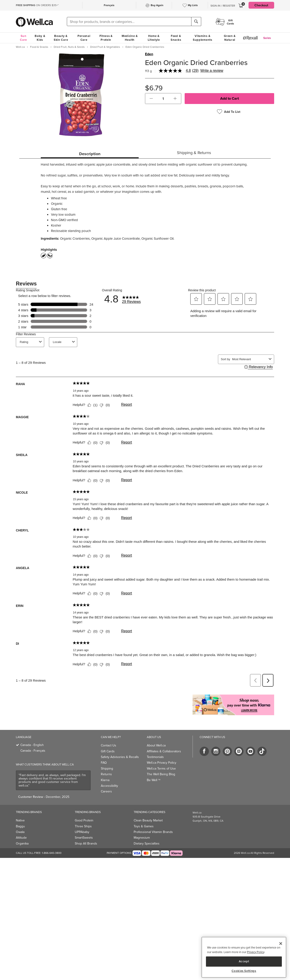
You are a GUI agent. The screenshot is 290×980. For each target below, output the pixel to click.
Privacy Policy (256, 952)
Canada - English (32, 745)
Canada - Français (33, 751)
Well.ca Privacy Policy (162, 763)
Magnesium (142, 838)
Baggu (20, 826)
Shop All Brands (86, 844)
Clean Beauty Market (148, 820)
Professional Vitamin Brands (153, 832)
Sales (267, 38)
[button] (151, 99)
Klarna (105, 780)
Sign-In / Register (223, 6)
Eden (149, 54)
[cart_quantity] (163, 99)
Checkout (261, 5)
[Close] (281, 944)
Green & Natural (230, 38)
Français (109, 5)
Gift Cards (108, 751)
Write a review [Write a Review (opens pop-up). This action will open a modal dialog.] (212, 71)
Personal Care (84, 38)
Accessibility (109, 786)
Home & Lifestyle (154, 38)
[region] (244, 957)
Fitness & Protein (106, 38)
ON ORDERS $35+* (37, 5)
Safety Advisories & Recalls (120, 757)
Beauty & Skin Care (61, 38)
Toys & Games (144, 826)
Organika (22, 844)
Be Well (154, 780)
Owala (20, 832)
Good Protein (84, 820)
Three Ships (83, 826)
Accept (244, 961)
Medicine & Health (130, 38)
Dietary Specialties (147, 844)
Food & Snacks (176, 38)
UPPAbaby (82, 832)
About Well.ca (156, 745)
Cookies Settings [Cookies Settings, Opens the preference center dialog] (244, 971)
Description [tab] (90, 154)
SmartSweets (84, 838)
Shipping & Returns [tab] (194, 153)
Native (20, 820)
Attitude (21, 838)
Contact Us (109, 745)
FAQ (104, 763)
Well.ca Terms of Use (161, 769)
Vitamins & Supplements (203, 38)
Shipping (107, 769)
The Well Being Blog (161, 774)
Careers (106, 791)
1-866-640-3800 (52, 853)
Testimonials (155, 757)
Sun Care (23, 38)
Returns (106, 774)
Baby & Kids (40, 38)
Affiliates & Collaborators (164, 751)
